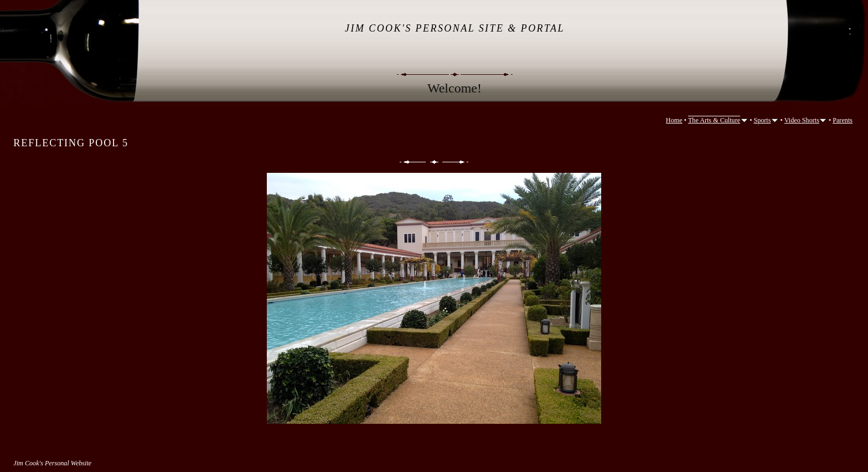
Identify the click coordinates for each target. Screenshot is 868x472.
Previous (412, 162)
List (434, 162)
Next (456, 162)
